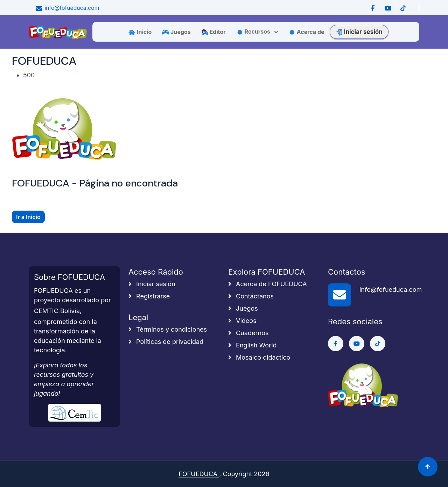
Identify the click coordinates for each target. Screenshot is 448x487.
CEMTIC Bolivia (57, 311)
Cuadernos (248, 333)
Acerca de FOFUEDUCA (268, 284)
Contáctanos (251, 296)
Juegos (176, 32)
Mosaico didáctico (259, 357)
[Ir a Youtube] (388, 8)
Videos (242, 321)
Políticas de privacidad (166, 342)
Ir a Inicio (28, 217)
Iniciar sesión (359, 32)
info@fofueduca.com (67, 8)
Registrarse (149, 296)
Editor (213, 32)
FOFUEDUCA (199, 474)
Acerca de (306, 32)
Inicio (140, 32)
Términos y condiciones (168, 329)
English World (253, 345)
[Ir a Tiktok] (403, 8)
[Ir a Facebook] (373, 8)
